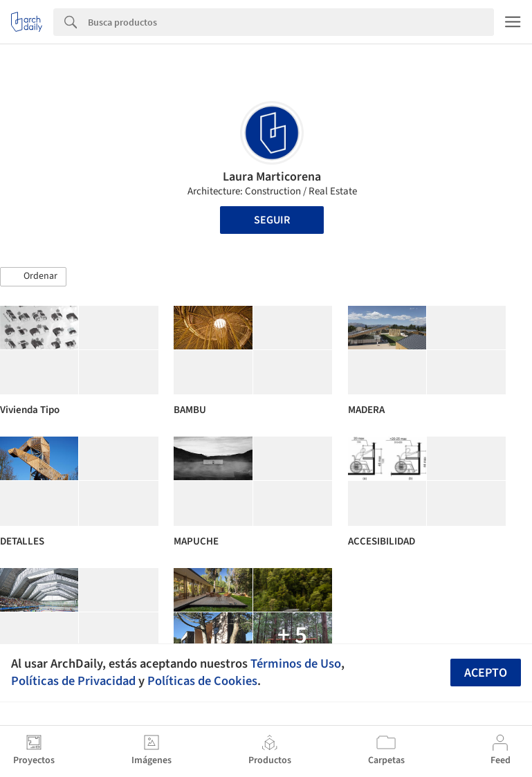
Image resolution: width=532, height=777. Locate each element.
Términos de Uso (296, 664)
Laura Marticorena (272, 177)
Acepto (486, 673)
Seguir (272, 220)
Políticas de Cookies (202, 681)
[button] (33, 277)
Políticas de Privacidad (73, 681)
